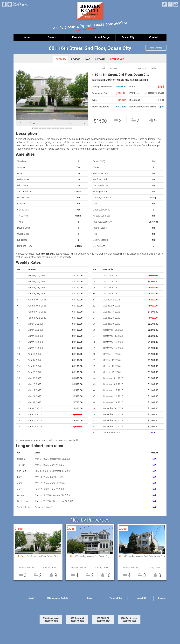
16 (57, 128)
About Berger (103, 37)
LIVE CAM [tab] (100, 59)
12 (51, 128)
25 (72, 128)
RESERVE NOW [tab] (117, 59)
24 (70, 128)
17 (59, 128)
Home (26, 37)
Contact (154, 37)
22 (67, 128)
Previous (34, 123)
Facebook (170, 4)
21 (65, 128)
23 (69, 128)
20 (64, 128)
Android (10, 4)
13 (52, 128)
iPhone (4, 4)
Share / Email (49, 568)
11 (49, 128)
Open (161, 107)
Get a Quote (120, 107)
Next (70, 123)
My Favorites (156, 48)
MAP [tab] (88, 59)
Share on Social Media (146, 68)
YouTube (176, 4)
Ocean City (128, 37)
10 (47, 128)
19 (62, 128)
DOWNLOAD (154, 93)
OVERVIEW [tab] (61, 59)
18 (60, 128)
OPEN (160, 100)
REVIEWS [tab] (76, 59)
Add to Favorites (110, 68)
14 (54, 128)
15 (55, 128)
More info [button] (121, 87)
